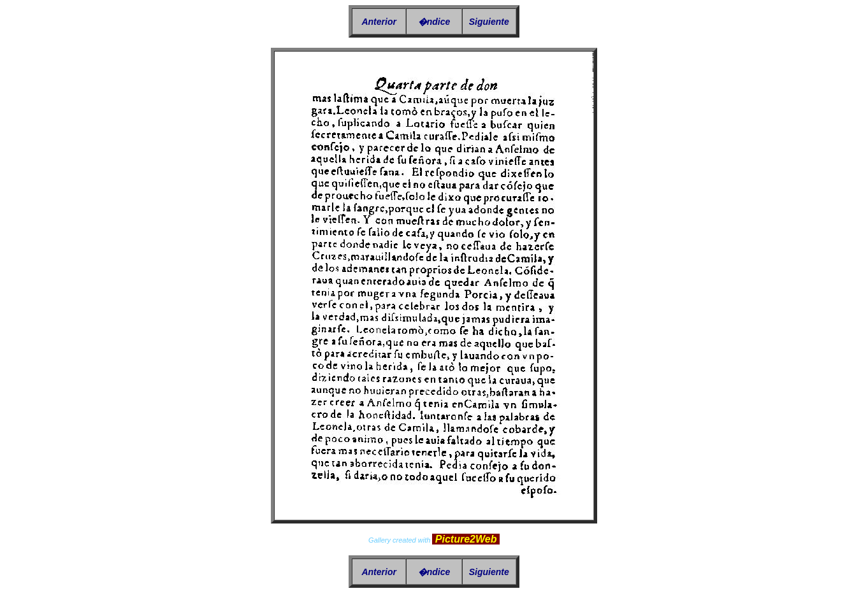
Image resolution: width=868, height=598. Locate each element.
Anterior (379, 22)
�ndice (434, 22)
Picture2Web (466, 539)
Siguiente (489, 22)
